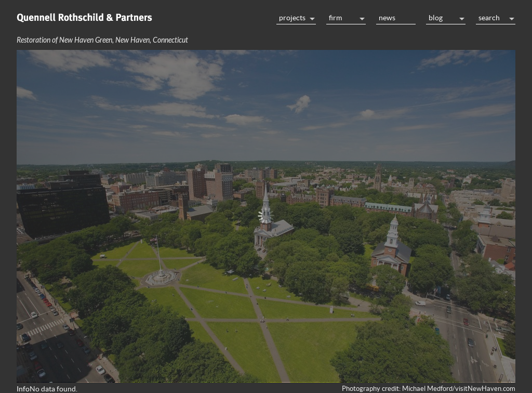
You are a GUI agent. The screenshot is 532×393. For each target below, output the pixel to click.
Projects (292, 18)
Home (141, 17)
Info (23, 389)
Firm (335, 18)
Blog (436, 18)
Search (489, 18)
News (387, 18)
